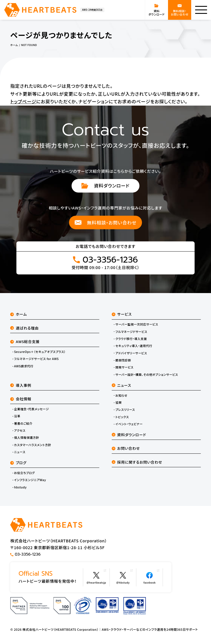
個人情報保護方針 (27, 438)
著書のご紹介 (23, 423)
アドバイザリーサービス (131, 353)
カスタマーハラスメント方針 (33, 445)
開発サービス (124, 367)
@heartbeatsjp (96, 577)
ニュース (20, 452)
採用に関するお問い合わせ (137, 462)
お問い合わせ (126, 448)
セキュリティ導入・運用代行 (134, 346)
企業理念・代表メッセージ (32, 409)
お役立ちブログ (24, 473)
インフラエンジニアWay (30, 480)
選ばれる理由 (24, 328)
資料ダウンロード (106, 185)
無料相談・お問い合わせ (106, 222)
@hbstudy (124, 577)
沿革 (17, 416)
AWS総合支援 (25, 341)
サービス (122, 314)
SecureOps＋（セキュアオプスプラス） (40, 352)
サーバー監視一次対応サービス (137, 324)
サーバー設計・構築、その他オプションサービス (147, 375)
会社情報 (21, 399)
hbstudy (21, 487)
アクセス (20, 431)
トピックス (122, 417)
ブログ (18, 463)
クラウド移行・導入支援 (131, 339)
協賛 (119, 403)
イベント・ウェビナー (129, 424)
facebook (151, 577)
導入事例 (21, 385)
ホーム (19, 314)
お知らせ (121, 396)
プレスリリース (125, 410)
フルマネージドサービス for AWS (36, 359)
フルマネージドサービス (131, 332)
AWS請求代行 (24, 366)
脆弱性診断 (123, 360)
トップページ (23, 101)
